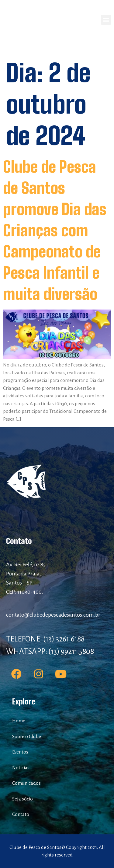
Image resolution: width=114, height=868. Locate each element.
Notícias (21, 768)
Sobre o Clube (27, 736)
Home (19, 721)
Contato (21, 814)
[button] (106, 20)
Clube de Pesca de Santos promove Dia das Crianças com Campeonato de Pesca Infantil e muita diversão (55, 230)
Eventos (20, 752)
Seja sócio (22, 799)
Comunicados (26, 783)
